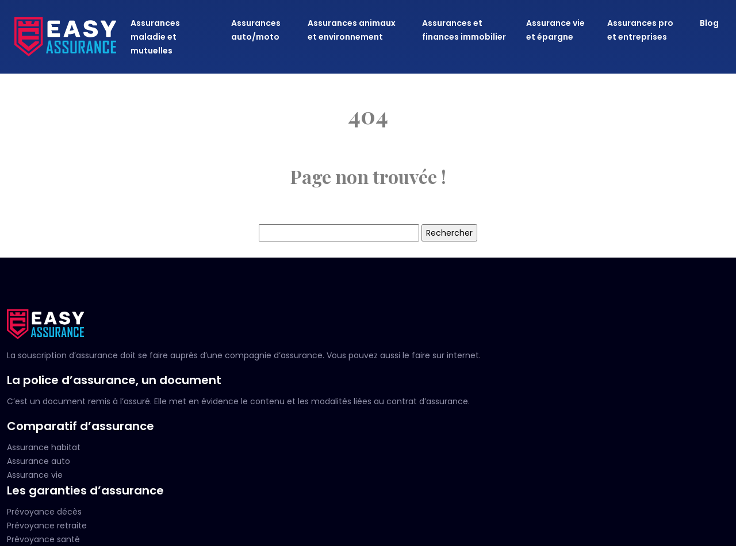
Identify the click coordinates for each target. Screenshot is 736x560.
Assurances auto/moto (256, 30)
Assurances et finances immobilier (464, 30)
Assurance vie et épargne (555, 30)
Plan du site (368, 553)
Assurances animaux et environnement (352, 30)
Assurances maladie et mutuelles (155, 37)
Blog (709, 23)
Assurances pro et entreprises (640, 30)
